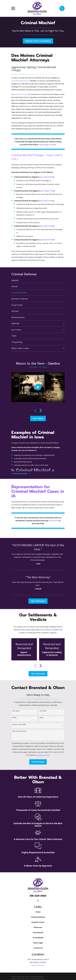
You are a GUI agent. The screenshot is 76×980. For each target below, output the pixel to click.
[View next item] (41, 410)
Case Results (38, 933)
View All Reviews (38, 601)
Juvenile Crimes (38, 922)
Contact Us (38, 948)
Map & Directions (38, 965)
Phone (14, 718)
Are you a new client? (19, 725)
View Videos (38, 418)
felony (14, 81)
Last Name (43, 711)
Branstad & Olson (20, 94)
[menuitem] (38, 280)
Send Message (38, 762)
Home (38, 912)
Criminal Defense (38, 917)
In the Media (38, 938)
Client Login (38, 943)
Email (41, 718)
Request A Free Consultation (38, 41)
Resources (38, 927)
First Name (16, 711)
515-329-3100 (38, 896)
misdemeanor (24, 81)
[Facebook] (38, 901)
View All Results (38, 674)
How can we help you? (20, 731)
